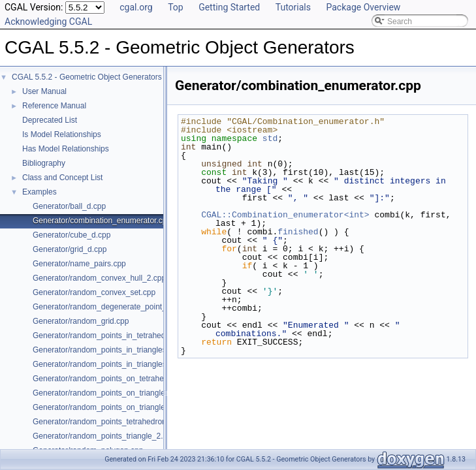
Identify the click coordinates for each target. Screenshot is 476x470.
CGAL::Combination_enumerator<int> (285, 215)
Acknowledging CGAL (48, 22)
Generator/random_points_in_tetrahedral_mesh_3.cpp (127, 336)
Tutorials (293, 7)
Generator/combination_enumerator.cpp (102, 221)
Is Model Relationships (62, 134)
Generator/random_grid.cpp (81, 321)
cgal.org (136, 7)
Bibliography (44, 163)
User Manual (44, 91)
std (270, 138)
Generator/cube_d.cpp (71, 235)
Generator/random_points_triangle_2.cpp (104, 436)
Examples (40, 192)
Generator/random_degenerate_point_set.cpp (112, 307)
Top (176, 7)
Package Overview (363, 7)
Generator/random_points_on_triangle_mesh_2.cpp (122, 393)
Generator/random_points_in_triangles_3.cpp (111, 364)
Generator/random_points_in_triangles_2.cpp (111, 350)
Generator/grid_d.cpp (70, 249)
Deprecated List (50, 120)
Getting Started (229, 7)
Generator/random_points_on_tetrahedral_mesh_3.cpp (128, 379)
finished (298, 232)
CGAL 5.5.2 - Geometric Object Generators (87, 77)
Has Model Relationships (66, 149)
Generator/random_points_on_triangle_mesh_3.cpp (122, 407)
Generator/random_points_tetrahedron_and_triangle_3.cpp (135, 422)
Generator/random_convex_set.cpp (94, 292)
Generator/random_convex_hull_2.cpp (99, 278)
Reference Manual (54, 106)
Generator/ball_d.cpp (69, 206)
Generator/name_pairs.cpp (79, 264)
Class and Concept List (62, 178)
